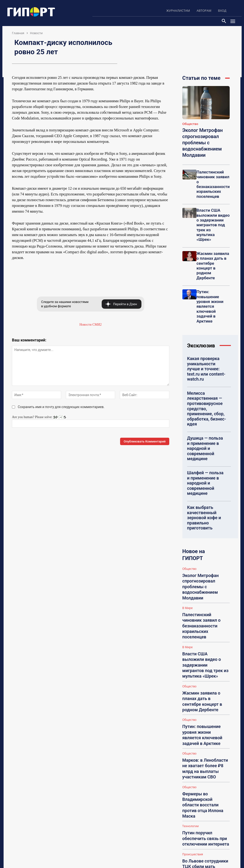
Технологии (191, 619)
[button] (224, 21)
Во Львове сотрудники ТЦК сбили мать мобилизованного (205, 645)
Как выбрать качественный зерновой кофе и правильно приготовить (207, 422)
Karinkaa (201, 761)
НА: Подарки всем (205, 800)
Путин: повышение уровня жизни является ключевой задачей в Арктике (205, 564)
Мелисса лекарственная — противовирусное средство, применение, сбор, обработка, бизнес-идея (206, 345)
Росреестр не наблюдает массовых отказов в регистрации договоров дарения (205, 665)
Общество (190, 124)
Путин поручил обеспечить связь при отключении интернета (205, 626)
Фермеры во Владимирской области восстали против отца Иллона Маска (203, 607)
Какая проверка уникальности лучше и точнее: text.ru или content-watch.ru (205, 318)
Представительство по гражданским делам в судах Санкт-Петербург (208, 708)
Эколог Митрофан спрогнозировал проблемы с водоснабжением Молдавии (200, 140)
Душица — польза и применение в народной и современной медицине (206, 372)
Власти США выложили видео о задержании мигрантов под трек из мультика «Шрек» (213, 208)
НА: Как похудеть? (205, 822)
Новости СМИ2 (91, 325)
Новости (36, 33)
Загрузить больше (206, 675)
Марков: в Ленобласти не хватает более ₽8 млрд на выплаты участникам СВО (205, 585)
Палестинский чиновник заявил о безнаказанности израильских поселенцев (212, 176)
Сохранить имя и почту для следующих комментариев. (61, 407)
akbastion (202, 730)
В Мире (188, 490)
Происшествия (193, 637)
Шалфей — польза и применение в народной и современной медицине (206, 397)
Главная (18, 33)
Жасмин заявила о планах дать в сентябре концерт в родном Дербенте (213, 239)
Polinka (200, 814)
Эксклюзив (201, 300)
